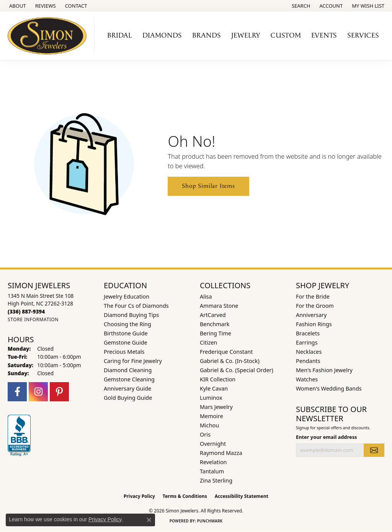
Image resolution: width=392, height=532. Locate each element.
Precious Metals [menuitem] (124, 352)
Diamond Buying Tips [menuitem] (131, 315)
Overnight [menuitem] (213, 444)
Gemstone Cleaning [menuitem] (129, 379)
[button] (300, 6)
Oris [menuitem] (205, 434)
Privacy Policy (139, 496)
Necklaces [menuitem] (309, 352)
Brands (207, 35)
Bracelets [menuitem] (308, 333)
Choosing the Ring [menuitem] (127, 324)
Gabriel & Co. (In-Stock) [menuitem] (230, 361)
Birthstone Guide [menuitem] (126, 333)
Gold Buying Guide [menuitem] (128, 398)
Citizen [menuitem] (209, 342)
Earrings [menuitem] (307, 342)
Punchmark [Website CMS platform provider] (210, 521)
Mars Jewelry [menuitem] (216, 407)
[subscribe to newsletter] (374, 450)
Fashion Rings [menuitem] (314, 324)
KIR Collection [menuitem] (218, 379)
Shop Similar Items (208, 186)
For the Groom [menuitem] (315, 306)
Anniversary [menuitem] (311, 315)
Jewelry (246, 35)
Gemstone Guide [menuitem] (126, 342)
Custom (286, 35)
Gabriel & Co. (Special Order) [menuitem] (237, 370)
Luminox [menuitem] (211, 398)
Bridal (120, 35)
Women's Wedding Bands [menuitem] (329, 388)
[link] (17, 6)
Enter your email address (327, 437)
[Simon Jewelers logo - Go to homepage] (49, 36)
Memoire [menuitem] (212, 416)
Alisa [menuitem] (206, 296)
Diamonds (162, 35)
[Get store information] (33, 319)
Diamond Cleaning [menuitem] (128, 370)
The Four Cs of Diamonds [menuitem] (136, 306)
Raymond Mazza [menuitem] (221, 453)
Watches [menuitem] (307, 379)
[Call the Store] (26, 311)
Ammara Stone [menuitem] (219, 306)
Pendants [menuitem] (308, 361)
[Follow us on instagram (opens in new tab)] (38, 392)
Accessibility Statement (242, 496)
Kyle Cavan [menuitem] (214, 388)
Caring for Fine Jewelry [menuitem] (133, 361)
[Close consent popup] (149, 520)
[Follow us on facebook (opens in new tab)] (17, 392)
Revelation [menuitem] (213, 462)
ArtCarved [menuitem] (213, 315)
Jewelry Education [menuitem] (127, 296)
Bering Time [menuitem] (216, 333)
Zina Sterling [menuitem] (216, 480)
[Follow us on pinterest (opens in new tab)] (59, 392)
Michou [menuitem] (209, 425)
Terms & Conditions (185, 496)
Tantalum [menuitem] (212, 471)
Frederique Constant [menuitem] (226, 352)
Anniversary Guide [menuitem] (127, 388)
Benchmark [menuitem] (215, 324)
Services (363, 35)
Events (324, 35)
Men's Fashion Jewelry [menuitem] (324, 370)
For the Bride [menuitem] (313, 296)
